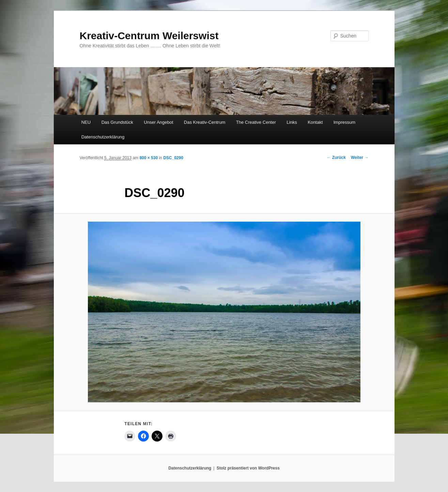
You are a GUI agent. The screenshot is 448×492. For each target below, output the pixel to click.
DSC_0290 (173, 158)
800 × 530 (149, 158)
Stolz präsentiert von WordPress (248, 468)
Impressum (344, 122)
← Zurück (336, 158)
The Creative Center (256, 122)
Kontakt (315, 122)
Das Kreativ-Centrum (205, 122)
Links (292, 122)
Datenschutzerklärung (103, 137)
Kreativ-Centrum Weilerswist (149, 36)
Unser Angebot (158, 122)
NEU (86, 122)
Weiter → (360, 158)
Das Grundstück (117, 122)
